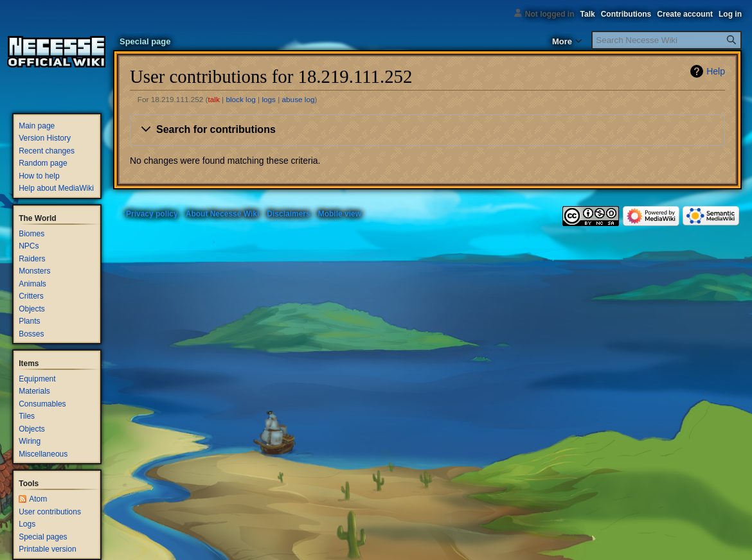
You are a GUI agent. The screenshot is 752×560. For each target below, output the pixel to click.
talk (214, 99)
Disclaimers (288, 214)
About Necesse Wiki (223, 214)
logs (269, 99)
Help (716, 71)
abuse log (299, 99)
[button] (427, 130)
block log (240, 99)
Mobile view (340, 214)
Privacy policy (152, 214)
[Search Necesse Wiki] (667, 40)
